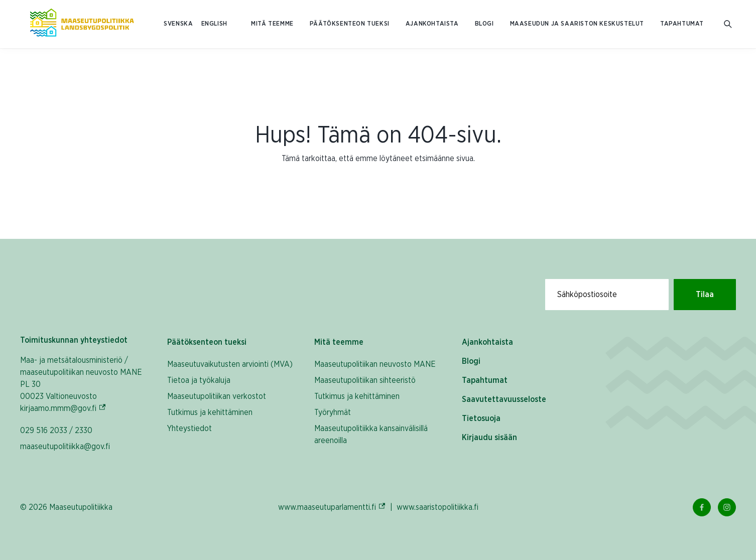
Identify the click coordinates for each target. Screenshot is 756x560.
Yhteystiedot (190, 429)
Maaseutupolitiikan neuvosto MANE (375, 364)
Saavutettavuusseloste (504, 399)
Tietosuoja (481, 418)
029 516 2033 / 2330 (56, 431)
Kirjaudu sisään (489, 438)
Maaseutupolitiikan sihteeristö (365, 380)
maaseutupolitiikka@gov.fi (65, 447)
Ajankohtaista (432, 24)
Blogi (484, 24)
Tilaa (705, 295)
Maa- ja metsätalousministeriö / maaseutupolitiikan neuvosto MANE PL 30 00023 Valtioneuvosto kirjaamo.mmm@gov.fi (84, 384)
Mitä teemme (272, 24)
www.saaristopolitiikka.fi (437, 507)
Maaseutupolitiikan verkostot (217, 396)
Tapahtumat (682, 24)
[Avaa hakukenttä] (728, 24)
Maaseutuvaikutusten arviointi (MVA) (230, 364)
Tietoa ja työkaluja (199, 380)
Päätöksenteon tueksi (350, 24)
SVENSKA (178, 24)
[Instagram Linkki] (727, 507)
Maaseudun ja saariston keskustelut (577, 24)
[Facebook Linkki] (702, 507)
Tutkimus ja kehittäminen (210, 412)
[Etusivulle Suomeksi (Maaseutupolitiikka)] (82, 24)
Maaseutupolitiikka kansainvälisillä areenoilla (371, 435)
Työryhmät (333, 412)
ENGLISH (214, 24)
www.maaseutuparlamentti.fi (332, 507)
